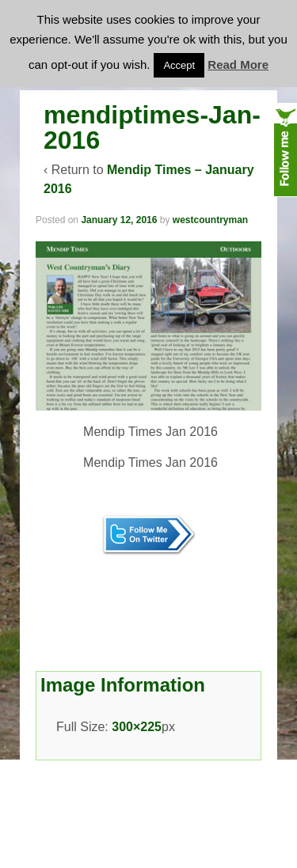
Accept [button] (179, 65)
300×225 (137, 727)
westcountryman (210, 220)
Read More (238, 64)
